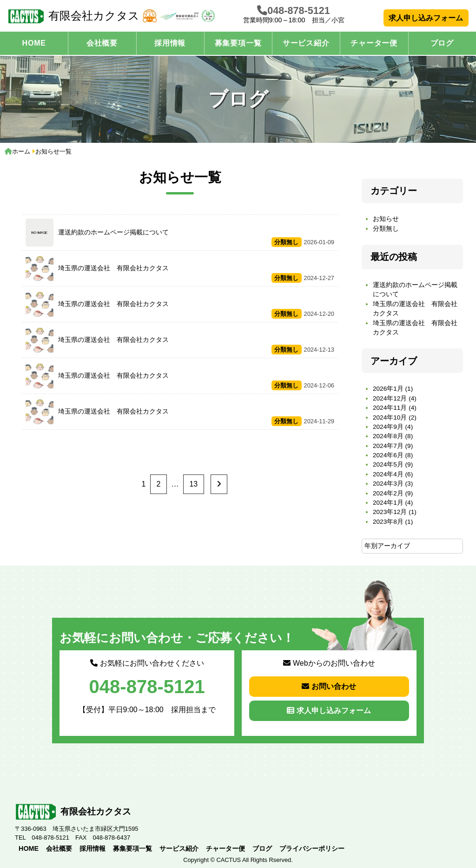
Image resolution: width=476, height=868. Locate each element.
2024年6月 (388, 455)
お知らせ (386, 219)
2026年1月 (388, 389)
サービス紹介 (306, 43)
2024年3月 (388, 484)
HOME (34, 43)
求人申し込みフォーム (426, 18)
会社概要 (102, 43)
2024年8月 (388, 436)
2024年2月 (388, 493)
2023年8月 (388, 522)
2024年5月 (388, 464)
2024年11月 (390, 408)
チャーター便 (374, 43)
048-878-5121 (298, 10)
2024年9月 (388, 427)
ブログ (442, 43)
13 (193, 484)
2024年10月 (390, 417)
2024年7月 (388, 446)
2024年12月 (390, 398)
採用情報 (170, 43)
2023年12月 (390, 512)
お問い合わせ (329, 686)
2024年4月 (388, 474)
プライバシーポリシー (312, 848)
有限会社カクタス (73, 16)
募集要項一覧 (238, 43)
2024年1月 (388, 503)
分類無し (386, 229)
